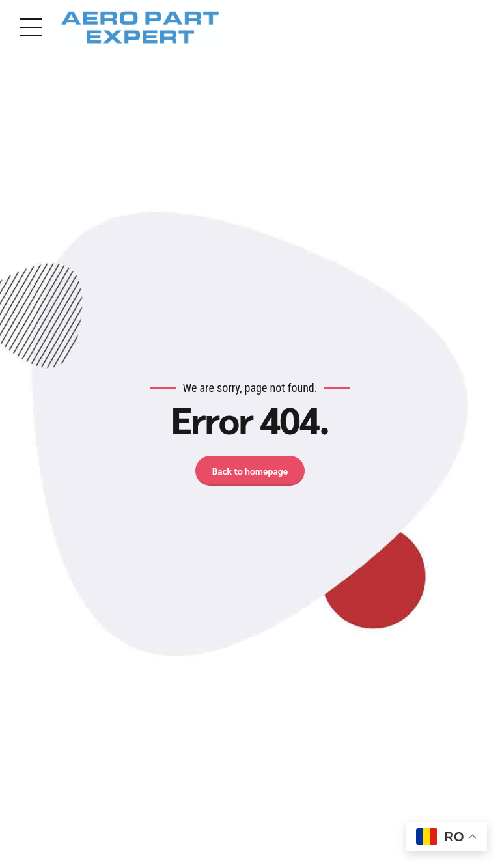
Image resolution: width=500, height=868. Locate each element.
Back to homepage (250, 471)
